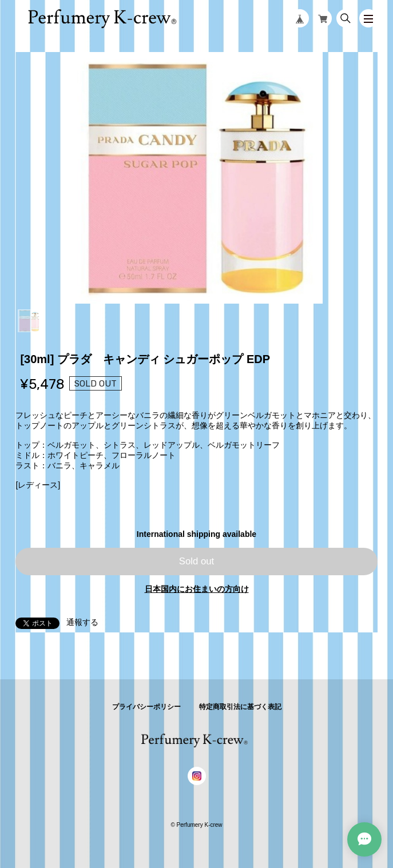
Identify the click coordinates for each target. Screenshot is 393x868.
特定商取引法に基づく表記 (240, 707)
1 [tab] (29, 321)
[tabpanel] (196, 178)
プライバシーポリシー (146, 707)
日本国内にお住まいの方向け (197, 589)
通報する (82, 622)
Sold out (197, 561)
